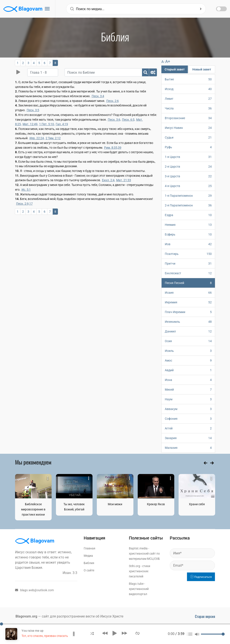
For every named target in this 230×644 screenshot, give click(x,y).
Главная (90, 548)
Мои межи (115, 504)
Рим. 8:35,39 (113, 148)
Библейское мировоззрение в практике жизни (33, 509)
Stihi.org (134, 566)
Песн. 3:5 (33, 110)
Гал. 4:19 (62, 124)
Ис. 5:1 (26, 190)
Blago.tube (136, 584)
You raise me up (32, 631)
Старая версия (205, 616)
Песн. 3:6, (114, 120)
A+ (168, 62)
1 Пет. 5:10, (47, 124)
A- (163, 62)
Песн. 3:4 (98, 96)
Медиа (88, 556)
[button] (92, 633)
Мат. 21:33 (124, 180)
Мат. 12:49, (30, 124)
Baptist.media (138, 548)
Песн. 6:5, (129, 120)
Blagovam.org (26, 616)
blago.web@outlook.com (34, 590)
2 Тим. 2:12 (53, 138)
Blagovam (23, 9)
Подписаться (201, 577)
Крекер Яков (156, 504)
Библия (89, 563)
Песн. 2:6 (113, 101)
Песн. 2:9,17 (24, 204)
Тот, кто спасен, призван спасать (45, 636)
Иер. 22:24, (37, 138)
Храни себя (197, 504)
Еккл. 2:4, (109, 180)
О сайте (89, 570)
